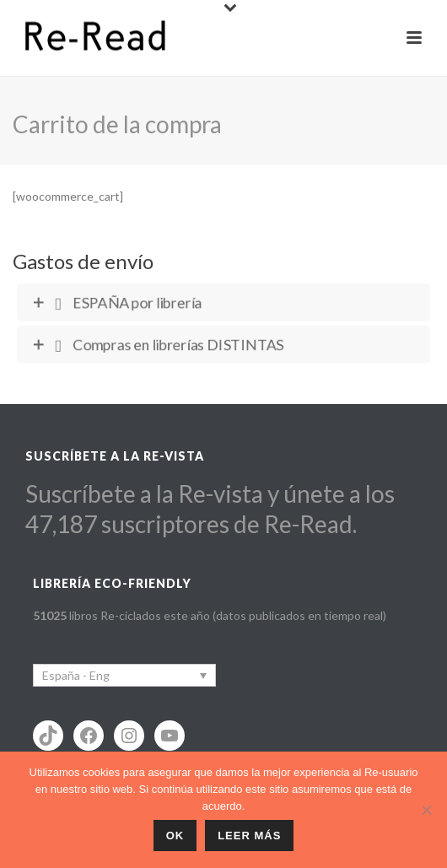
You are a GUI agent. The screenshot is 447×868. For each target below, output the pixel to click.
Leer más (249, 836)
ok (175, 836)
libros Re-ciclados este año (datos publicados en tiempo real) (210, 615)
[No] (426, 810)
